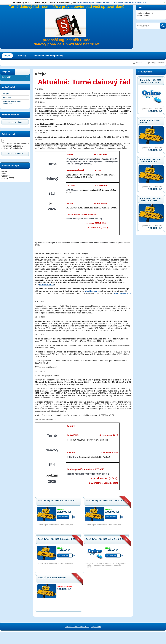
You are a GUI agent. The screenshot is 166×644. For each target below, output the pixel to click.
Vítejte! (7, 56)
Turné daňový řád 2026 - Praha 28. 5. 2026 (151, 200)
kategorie (6, 72)
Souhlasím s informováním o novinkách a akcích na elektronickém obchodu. (15, 146)
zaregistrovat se (158, 63)
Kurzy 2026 (15, 77)
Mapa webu (96, 627)
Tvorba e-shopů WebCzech (77, 627)
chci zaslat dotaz (15, 122)
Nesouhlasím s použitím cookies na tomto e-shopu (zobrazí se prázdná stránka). (112, 2)
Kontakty (22, 56)
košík (140, 7)
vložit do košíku (63, 517)
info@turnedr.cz (47, 284)
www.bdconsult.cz (122, 293)
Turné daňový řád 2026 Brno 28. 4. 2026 (56, 501)
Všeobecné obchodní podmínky (49, 56)
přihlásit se (140, 63)
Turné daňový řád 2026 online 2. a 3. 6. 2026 (151, 81)
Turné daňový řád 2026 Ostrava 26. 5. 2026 (151, 161)
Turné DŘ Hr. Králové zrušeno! (52, 578)
